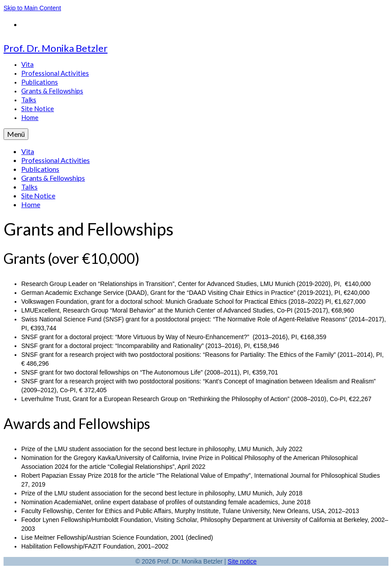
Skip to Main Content (32, 8)
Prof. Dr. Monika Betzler (56, 48)
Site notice (242, 561)
